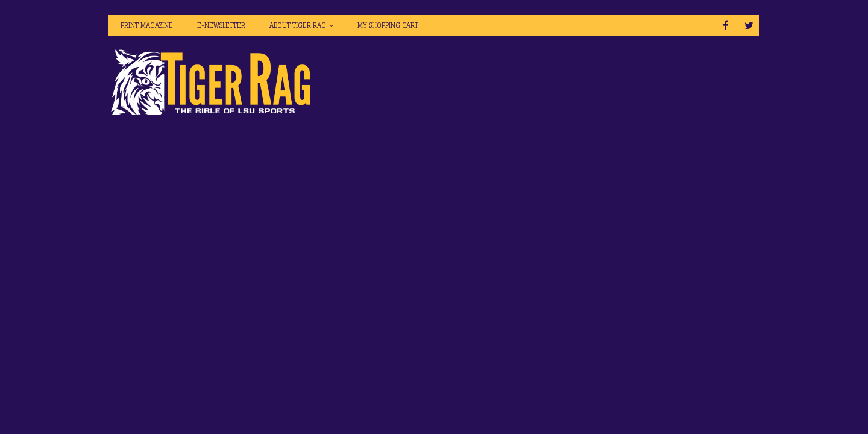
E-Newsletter (221, 25)
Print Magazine (147, 25)
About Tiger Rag (298, 25)
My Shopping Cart (388, 25)
